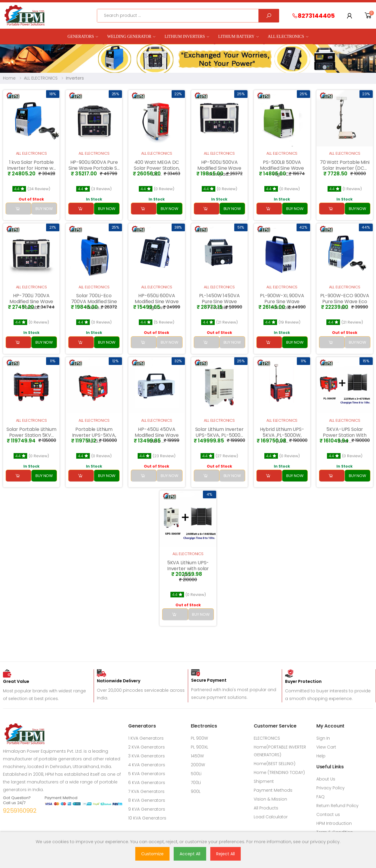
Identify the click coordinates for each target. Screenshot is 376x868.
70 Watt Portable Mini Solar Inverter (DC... (345, 165)
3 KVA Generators (147, 756)
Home (9, 78)
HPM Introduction (334, 823)
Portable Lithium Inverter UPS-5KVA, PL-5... (94, 435)
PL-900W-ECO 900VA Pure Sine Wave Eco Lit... (345, 302)
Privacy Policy (331, 788)
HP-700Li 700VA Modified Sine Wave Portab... (31, 302)
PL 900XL (200, 747)
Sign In (323, 738)
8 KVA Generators (147, 800)
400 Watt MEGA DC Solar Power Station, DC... (157, 168)
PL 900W (199, 738)
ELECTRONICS (267, 738)
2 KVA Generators (147, 747)
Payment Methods (273, 790)
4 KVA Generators (147, 765)
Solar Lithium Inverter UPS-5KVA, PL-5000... (219, 432)
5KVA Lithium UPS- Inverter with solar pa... (188, 569)
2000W (198, 765)
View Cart (326, 747)
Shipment (264, 781)
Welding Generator (129, 37)
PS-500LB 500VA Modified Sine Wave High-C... (282, 168)
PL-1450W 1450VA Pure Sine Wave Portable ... (219, 302)
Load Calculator (271, 817)
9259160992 (20, 811)
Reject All (226, 854)
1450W (197, 756)
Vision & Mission (270, 799)
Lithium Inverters (185, 37)
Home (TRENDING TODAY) (279, 772)
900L (196, 791)
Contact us (328, 814)
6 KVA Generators (147, 783)
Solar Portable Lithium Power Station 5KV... (31, 432)
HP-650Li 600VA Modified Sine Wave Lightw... (157, 302)
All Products (266, 808)
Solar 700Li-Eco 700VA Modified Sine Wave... (94, 302)
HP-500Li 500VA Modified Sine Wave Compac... (219, 168)
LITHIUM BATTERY (236, 37)
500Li (196, 774)
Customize (152, 854)
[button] (368, 16)
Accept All (190, 854)
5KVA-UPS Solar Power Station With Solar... (345, 435)
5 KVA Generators (147, 774)
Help (321, 756)
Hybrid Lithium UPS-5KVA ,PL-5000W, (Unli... (282, 435)
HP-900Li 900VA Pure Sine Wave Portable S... (94, 165)
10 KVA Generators (147, 818)
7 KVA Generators (146, 791)
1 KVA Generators (146, 738)
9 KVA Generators (147, 809)
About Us (326, 779)
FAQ (320, 797)
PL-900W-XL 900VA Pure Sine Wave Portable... (282, 302)
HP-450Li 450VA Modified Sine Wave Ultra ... (157, 435)
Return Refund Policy (337, 806)
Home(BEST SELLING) (275, 764)
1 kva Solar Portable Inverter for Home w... (31, 165)
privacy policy (325, 842)
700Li (196, 783)
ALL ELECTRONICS (286, 37)
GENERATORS (81, 37)
